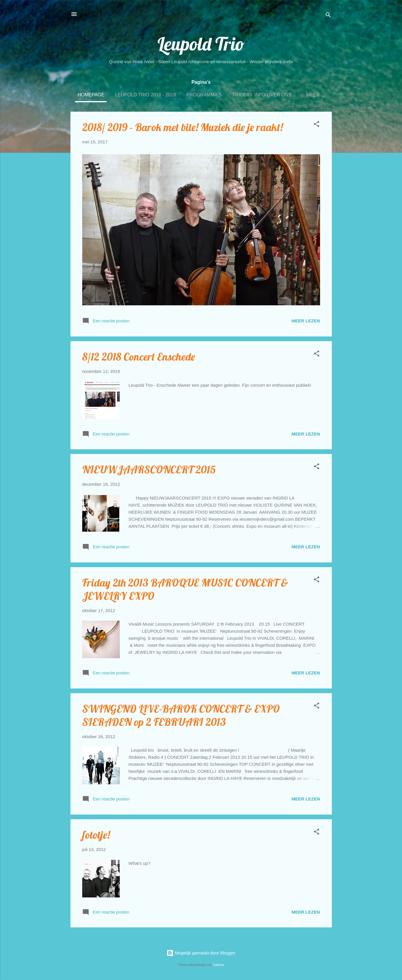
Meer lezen (306, 321)
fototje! (96, 835)
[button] (317, 125)
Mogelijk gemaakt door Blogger (201, 953)
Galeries (218, 965)
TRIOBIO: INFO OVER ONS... (264, 95)
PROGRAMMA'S (204, 95)
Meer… (315, 95)
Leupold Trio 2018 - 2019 (146, 95)
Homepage (91, 95)
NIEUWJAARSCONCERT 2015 (149, 469)
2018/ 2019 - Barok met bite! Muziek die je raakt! (183, 127)
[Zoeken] (328, 16)
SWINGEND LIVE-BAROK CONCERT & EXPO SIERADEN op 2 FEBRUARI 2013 (181, 715)
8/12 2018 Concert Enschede (139, 357)
